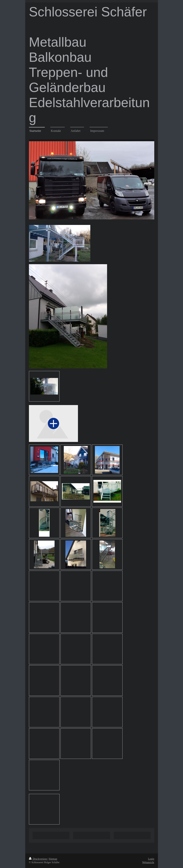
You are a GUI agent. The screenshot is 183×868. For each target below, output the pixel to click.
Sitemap (53, 859)
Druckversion (38, 859)
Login (151, 859)
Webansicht (148, 862)
